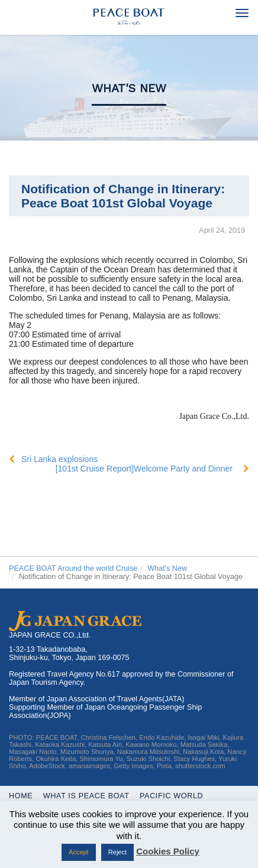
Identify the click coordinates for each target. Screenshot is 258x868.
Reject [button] (117, 852)
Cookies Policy (168, 851)
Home (21, 796)
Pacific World (171, 796)
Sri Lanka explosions (59, 459)
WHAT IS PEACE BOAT (86, 796)
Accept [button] (79, 852)
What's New (129, 88)
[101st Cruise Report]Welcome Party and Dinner (144, 469)
